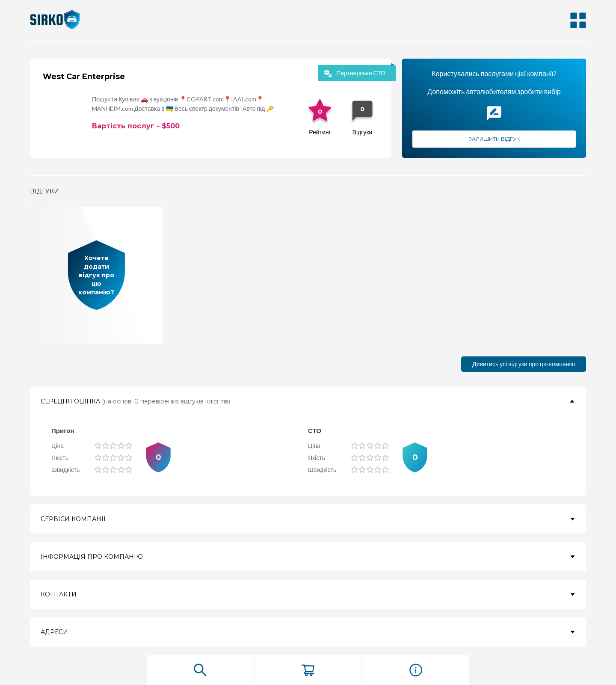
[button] (308, 401)
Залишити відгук (494, 139)
